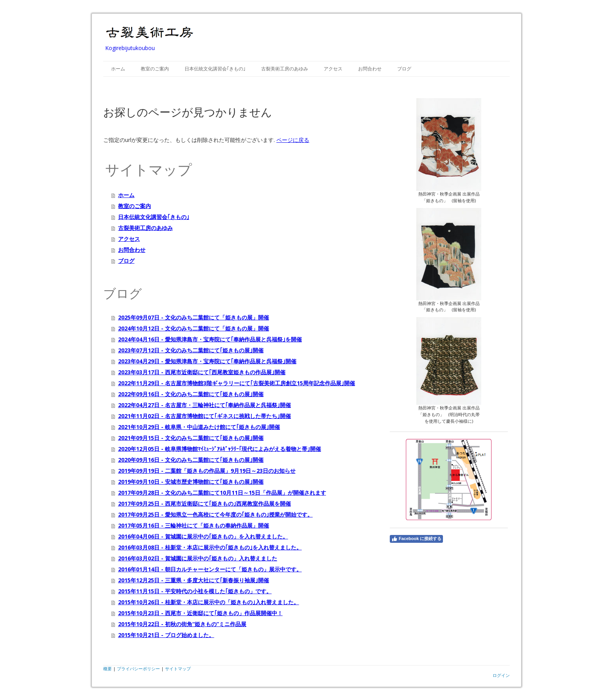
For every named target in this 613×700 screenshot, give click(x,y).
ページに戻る (293, 140)
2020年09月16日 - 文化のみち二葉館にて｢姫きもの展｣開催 (191, 460)
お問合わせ (370, 69)
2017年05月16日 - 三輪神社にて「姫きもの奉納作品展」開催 (194, 525)
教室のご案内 (155, 69)
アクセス (333, 69)
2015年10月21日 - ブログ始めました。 (166, 635)
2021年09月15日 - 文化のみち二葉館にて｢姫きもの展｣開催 (191, 438)
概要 (108, 669)
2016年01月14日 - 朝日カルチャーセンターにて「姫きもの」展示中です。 (210, 569)
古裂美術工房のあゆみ (285, 69)
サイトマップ (178, 669)
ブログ (404, 69)
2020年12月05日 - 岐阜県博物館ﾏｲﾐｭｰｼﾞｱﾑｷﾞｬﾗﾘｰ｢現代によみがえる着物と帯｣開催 (220, 449)
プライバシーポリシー (138, 669)
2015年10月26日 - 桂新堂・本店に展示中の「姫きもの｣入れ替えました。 (209, 602)
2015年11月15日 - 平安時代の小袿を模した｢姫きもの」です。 (195, 591)
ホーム (118, 69)
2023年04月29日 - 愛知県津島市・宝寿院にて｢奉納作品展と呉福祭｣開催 (207, 361)
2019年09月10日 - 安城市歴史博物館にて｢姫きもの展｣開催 (191, 482)
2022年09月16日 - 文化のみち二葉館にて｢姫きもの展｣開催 (191, 394)
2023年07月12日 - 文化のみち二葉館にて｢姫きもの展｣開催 (191, 350)
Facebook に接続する (416, 539)
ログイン (501, 675)
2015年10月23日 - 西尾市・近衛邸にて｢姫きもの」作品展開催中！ (200, 613)
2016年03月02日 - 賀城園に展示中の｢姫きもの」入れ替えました (198, 558)
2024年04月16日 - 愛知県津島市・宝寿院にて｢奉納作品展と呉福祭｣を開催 (210, 339)
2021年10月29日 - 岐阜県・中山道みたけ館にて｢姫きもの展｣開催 (199, 427)
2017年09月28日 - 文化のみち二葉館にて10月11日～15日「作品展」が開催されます (222, 493)
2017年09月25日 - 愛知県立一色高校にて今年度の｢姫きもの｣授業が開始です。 (215, 514)
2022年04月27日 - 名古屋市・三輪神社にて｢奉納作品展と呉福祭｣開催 (204, 405)
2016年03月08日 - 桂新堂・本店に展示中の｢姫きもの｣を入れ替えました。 (210, 547)
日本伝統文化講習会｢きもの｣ (215, 69)
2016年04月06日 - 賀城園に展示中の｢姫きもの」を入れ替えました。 (203, 536)
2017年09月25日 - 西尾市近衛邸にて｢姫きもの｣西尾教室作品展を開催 (204, 503)
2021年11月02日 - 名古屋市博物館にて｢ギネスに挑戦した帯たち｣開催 (204, 416)
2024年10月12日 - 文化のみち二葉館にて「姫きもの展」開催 (194, 328)
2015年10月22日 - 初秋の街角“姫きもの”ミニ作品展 (182, 624)
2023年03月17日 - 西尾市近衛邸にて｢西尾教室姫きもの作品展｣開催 (202, 372)
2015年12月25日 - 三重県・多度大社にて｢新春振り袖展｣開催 (194, 580)
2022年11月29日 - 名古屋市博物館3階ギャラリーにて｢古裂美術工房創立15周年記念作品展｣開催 (237, 383)
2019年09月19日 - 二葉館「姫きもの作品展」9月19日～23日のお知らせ (207, 471)
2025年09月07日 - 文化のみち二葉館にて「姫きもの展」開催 (194, 317)
